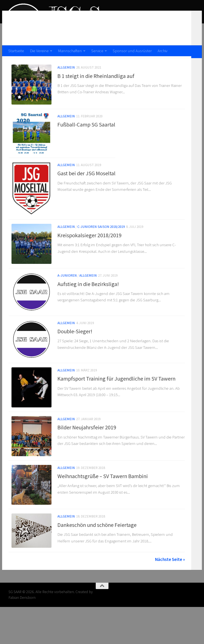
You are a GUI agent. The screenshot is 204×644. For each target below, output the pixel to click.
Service (97, 51)
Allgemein (66, 78)
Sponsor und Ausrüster (132, 51)
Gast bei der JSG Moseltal (86, 189)
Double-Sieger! (75, 356)
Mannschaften (70, 51)
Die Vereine (39, 51)
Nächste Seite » (170, 596)
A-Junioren (67, 298)
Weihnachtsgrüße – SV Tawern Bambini (103, 508)
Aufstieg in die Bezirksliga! (88, 306)
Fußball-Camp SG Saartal (86, 138)
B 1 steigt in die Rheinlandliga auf (96, 87)
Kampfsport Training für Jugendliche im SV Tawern (116, 406)
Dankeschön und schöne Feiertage (97, 560)
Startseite (16, 51)
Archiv (163, 51)
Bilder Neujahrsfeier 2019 (87, 457)
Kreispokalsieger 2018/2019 (89, 255)
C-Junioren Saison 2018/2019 (101, 246)
